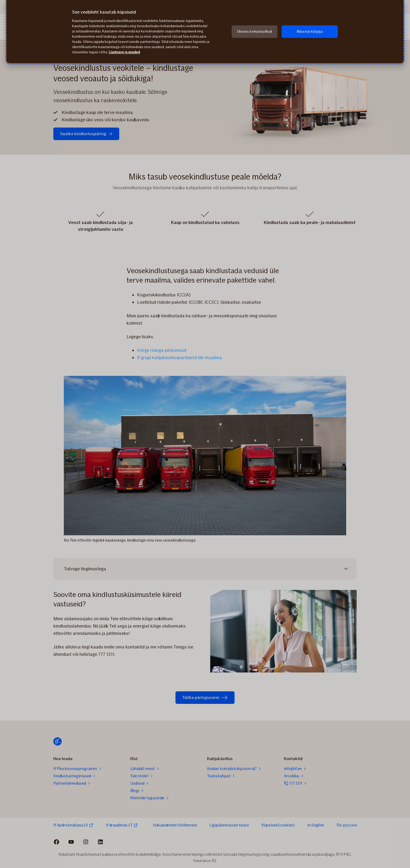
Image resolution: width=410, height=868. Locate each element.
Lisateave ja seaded (124, 52)
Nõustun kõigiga (310, 31)
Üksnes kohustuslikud (255, 31)
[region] (205, 32)
